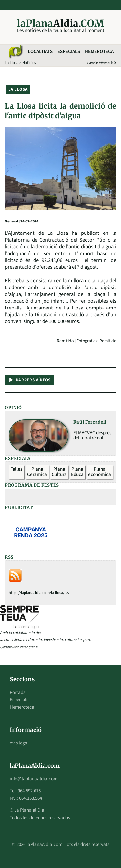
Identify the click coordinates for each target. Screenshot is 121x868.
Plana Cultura (59, 472)
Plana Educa (77, 472)
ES (114, 63)
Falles (16, 469)
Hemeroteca (99, 52)
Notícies (29, 63)
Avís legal (19, 743)
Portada (18, 693)
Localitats (40, 52)
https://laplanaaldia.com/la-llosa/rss (39, 593)
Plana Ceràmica (37, 472)
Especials (69, 52)
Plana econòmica (100, 472)
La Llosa (12, 63)
